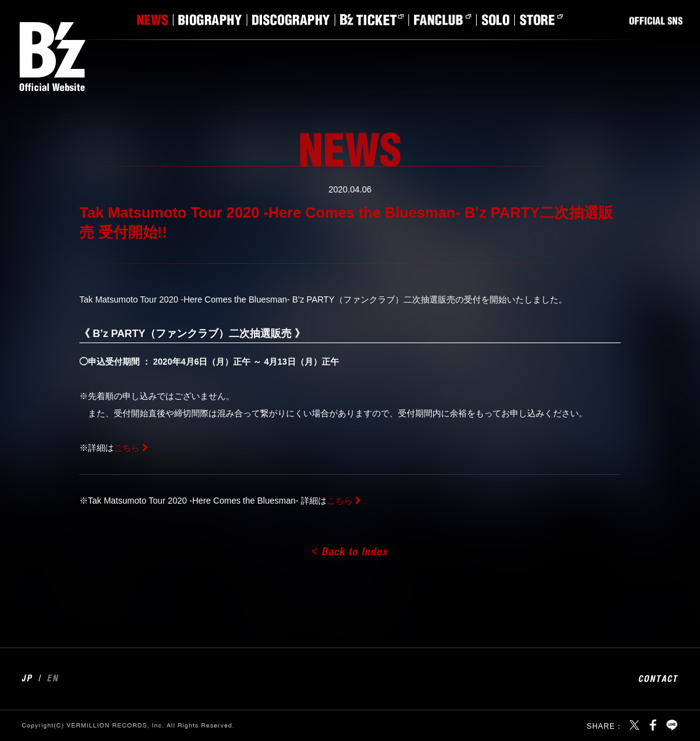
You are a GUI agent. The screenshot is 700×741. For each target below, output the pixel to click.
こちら (127, 448)
